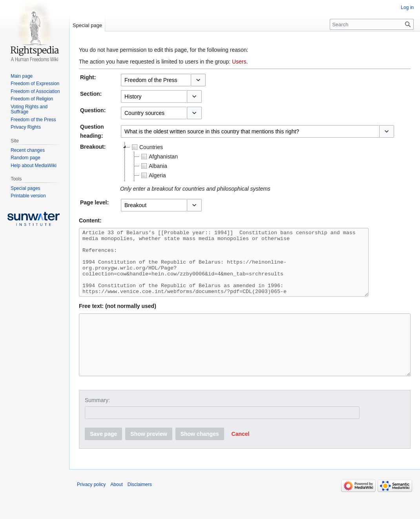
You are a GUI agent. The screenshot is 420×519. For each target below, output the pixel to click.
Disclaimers (140, 509)
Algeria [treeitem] (153, 175)
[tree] (218, 162)
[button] (198, 80)
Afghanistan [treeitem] (159, 157)
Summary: (97, 425)
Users (239, 62)
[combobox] (156, 80)
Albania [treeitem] (153, 166)
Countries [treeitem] (146, 147)
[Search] (372, 24)
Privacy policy (91, 509)
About (116, 509)
